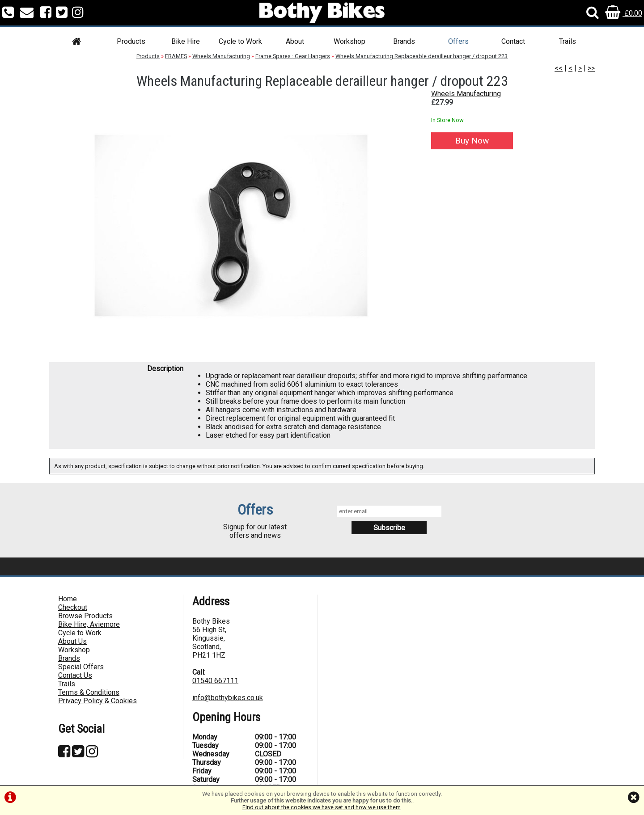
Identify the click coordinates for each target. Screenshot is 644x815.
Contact (513, 41)
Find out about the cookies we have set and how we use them (322, 807)
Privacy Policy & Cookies (97, 701)
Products (131, 41)
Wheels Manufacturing (221, 56)
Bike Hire (186, 41)
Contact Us (75, 675)
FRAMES (176, 56)
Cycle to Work (240, 41)
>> (591, 68)
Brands (404, 41)
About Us (72, 641)
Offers (458, 41)
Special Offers (81, 667)
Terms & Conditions (89, 692)
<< (559, 68)
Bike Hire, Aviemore (89, 624)
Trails (568, 41)
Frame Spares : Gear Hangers (293, 56)
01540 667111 (215, 681)
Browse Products (85, 616)
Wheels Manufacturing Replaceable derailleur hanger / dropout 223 (422, 56)
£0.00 (624, 13)
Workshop (350, 41)
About (295, 41)
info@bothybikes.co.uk (228, 698)
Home (68, 599)
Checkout (73, 607)
